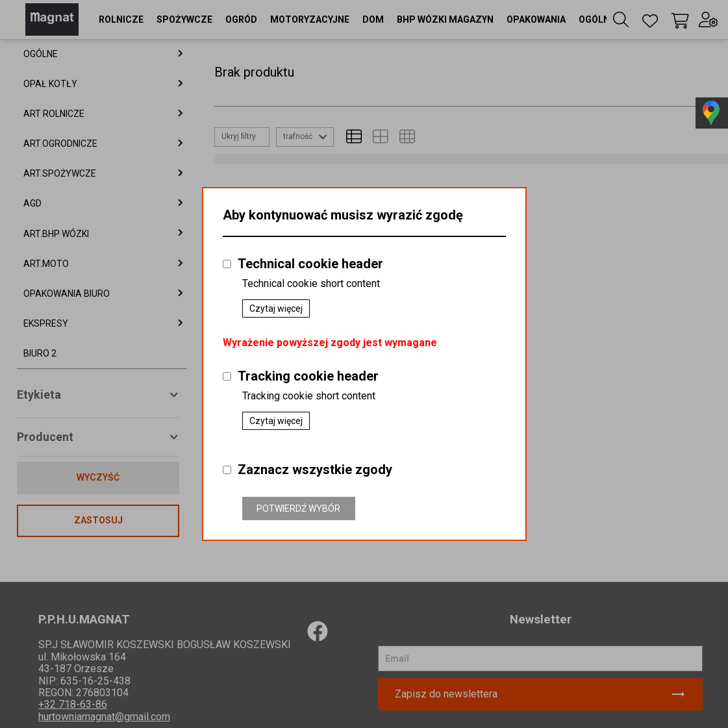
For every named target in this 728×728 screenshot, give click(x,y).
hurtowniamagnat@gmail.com (104, 717)
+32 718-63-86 (73, 704)
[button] (121, 19)
